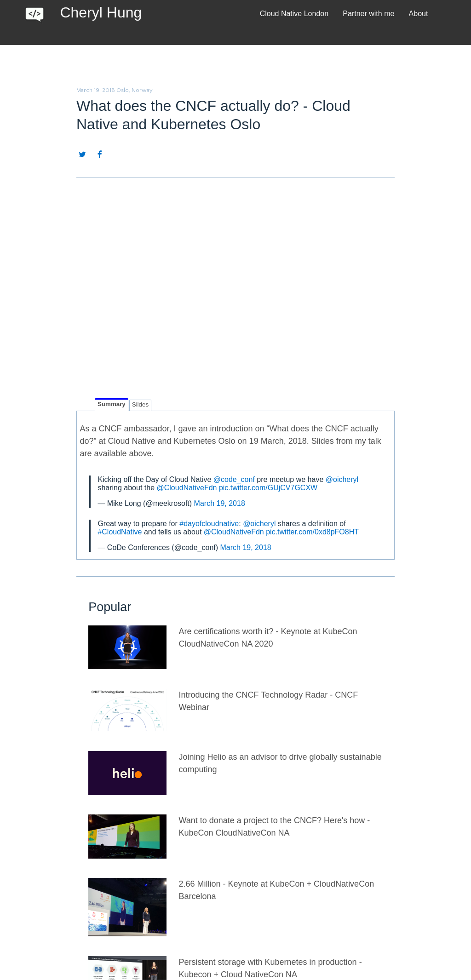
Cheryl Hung (101, 12)
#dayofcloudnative (209, 524)
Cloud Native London (294, 14)
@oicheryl (342, 479)
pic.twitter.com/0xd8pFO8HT (312, 532)
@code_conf (234, 479)
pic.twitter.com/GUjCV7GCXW (268, 488)
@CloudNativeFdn (187, 488)
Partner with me (368, 14)
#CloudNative (120, 532)
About (419, 14)
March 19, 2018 (220, 503)
